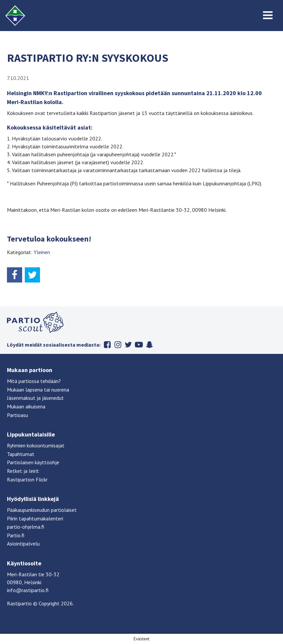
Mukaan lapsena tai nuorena (38, 390)
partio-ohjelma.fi (26, 527)
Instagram (118, 345)
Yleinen (42, 252)
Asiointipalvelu (23, 544)
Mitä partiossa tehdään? (34, 381)
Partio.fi (16, 535)
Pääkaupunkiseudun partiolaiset (42, 510)
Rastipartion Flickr (27, 479)
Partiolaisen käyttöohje (33, 462)
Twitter (128, 345)
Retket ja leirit (23, 471)
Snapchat (149, 345)
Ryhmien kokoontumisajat (36, 445)
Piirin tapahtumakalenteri (35, 518)
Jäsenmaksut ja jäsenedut (35, 398)
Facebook (107, 345)
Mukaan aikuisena (26, 406)
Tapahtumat (21, 454)
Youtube (139, 345)
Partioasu (18, 415)
